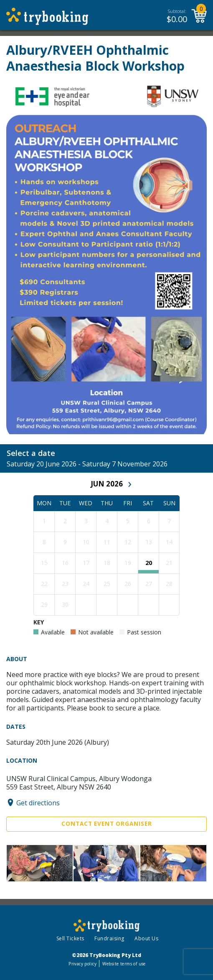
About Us (146, 938)
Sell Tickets (70, 938)
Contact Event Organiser (107, 824)
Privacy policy (82, 964)
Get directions (38, 802)
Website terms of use (124, 964)
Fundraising (109, 938)
